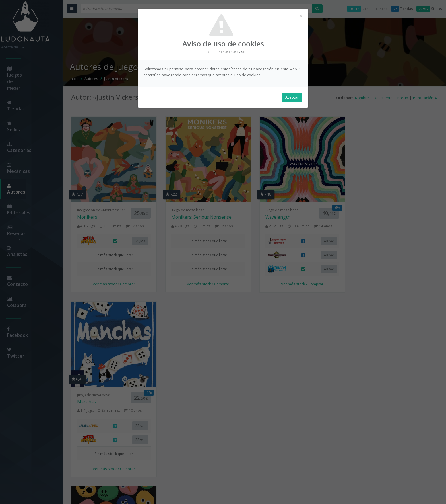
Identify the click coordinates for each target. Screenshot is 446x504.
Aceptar (292, 97)
